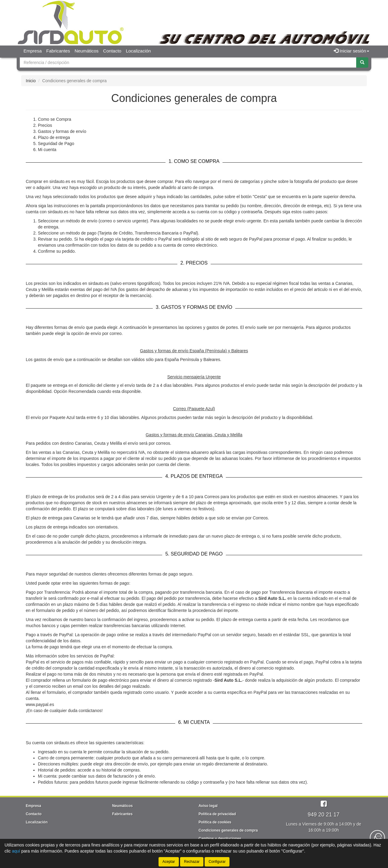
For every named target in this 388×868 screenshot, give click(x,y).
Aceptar (169, 862)
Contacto (112, 51)
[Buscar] (362, 62)
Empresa (33, 51)
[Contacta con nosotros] (377, 838)
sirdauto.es (64, 743)
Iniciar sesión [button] (351, 51)
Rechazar (192, 862)
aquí (16, 851)
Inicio (31, 81)
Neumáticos (87, 51)
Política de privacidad (217, 814)
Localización (138, 51)
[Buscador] (188, 62)
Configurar (217, 862)
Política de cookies (215, 822)
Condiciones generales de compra (228, 830)
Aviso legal (208, 806)
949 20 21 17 (324, 815)
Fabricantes (58, 51)
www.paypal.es (40, 704)
